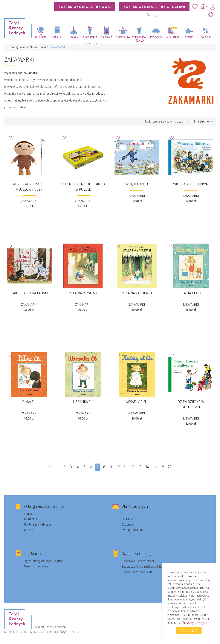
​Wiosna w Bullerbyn (191, 184)
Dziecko (156, 38)
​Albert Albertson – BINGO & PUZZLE (83, 187)
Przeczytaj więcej (195, 623)
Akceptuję (189, 631)
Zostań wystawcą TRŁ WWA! (85, 7)
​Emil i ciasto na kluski (29, 293)
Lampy (74, 38)
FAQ (124, 514)
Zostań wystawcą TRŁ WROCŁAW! (154, 7)
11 (125, 467)
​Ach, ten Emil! (137, 184)
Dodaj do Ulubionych (11, 139)
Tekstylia (123, 38)
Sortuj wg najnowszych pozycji (167, 122)
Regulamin (31, 519)
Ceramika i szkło (140, 39)
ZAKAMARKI (29, 201)
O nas (28, 514)
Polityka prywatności (38, 525)
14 (147, 467)
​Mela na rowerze (83, 293)
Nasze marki (38, 47)
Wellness (173, 38)
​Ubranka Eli (83, 402)
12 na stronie (203, 122)
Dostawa (127, 525)
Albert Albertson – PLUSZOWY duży (29, 187)
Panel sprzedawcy (36, 566)
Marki (189, 38)
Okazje (206, 38)
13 (140, 467)
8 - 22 (167, 467)
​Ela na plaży (191, 293)
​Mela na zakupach (137, 293)
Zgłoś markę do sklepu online (44, 561)
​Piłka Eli (29, 402)
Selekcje (40, 38)
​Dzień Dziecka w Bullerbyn (191, 404)
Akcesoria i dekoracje (90, 40)
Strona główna (16, 47)
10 (118, 467)
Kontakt (29, 530)
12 (132, 467)
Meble (57, 38)
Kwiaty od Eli (137, 402)
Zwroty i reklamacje (134, 530)
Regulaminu (69, 632)
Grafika (106, 38)
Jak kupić (127, 519)
